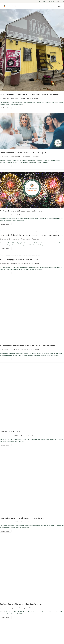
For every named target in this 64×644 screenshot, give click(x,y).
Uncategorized (25, 98)
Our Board (16, 565)
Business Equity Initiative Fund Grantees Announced (22, 446)
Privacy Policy (32, 540)
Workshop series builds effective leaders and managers (23, 138)
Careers (16, 568)
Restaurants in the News (10, 358)
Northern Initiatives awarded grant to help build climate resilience (28, 314)
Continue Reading (6, 107)
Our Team (16, 562)
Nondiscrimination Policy (32, 543)
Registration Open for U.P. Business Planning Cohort (22, 402)
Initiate (39, 1)
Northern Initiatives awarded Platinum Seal (18, 506)
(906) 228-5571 (50, 565)
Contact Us (51, 1)
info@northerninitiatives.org (48, 562)
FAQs (16, 571)
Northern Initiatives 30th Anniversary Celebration (21, 182)
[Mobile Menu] (60, 6)
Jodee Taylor (5, 98)
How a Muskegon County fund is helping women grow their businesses (29, 94)
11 (58, 527)
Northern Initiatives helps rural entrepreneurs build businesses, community (31, 226)
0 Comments (35, 98)
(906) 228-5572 (49, 568)
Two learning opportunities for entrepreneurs (19, 270)
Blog (44, 1)
